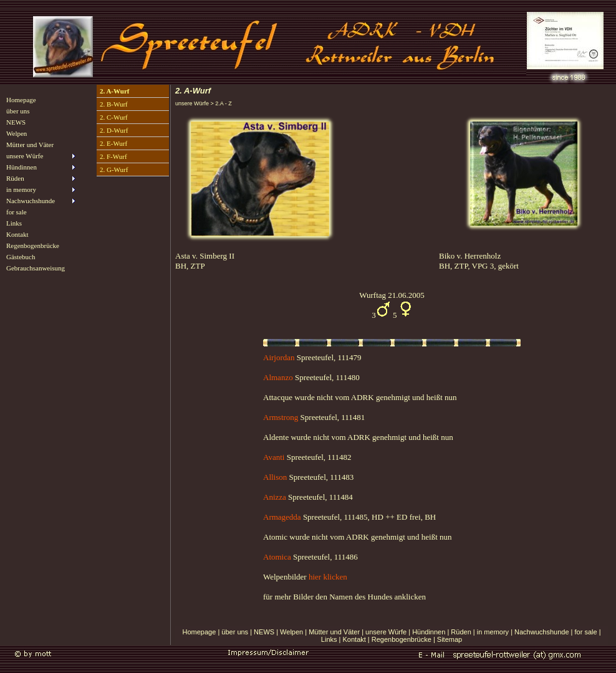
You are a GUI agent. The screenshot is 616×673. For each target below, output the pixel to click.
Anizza (275, 497)
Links (14, 223)
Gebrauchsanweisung (36, 268)
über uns (18, 111)
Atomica (277, 557)
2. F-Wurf (113, 156)
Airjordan (279, 357)
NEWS (16, 122)
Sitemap (450, 639)
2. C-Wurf (114, 117)
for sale (17, 212)
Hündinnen (429, 632)
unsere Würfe (386, 632)
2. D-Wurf (114, 130)
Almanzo (279, 377)
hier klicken (328, 577)
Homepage (21, 100)
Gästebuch (21, 257)
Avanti (274, 457)
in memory (493, 632)
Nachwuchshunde (541, 632)
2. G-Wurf (114, 169)
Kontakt (17, 234)
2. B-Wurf (114, 104)
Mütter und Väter (30, 145)
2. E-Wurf (113, 143)
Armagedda (282, 517)
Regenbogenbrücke (33, 246)
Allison (275, 477)
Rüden (461, 632)
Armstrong (281, 417)
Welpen (17, 133)
